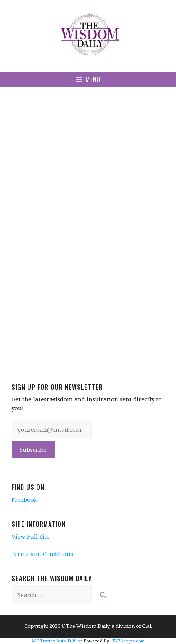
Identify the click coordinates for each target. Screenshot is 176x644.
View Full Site (31, 536)
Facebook (24, 499)
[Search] (103, 595)
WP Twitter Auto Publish (57, 641)
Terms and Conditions (42, 554)
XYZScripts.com (128, 641)
